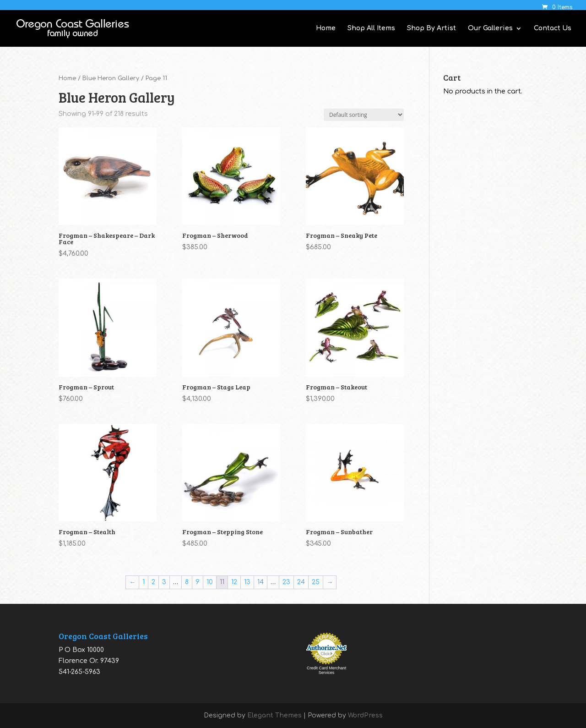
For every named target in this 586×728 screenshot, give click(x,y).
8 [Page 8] (187, 582)
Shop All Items (371, 28)
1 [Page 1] (144, 582)
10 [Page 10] (210, 582)
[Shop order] (364, 115)
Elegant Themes (274, 715)
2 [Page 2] (153, 582)
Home (326, 28)
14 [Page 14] (260, 582)
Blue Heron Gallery (111, 78)
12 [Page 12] (234, 582)
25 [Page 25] (316, 582)
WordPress (365, 715)
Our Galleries (490, 28)
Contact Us (553, 28)
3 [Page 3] (164, 582)
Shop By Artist (431, 28)
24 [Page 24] (301, 582)
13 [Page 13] (247, 582)
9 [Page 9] (198, 582)
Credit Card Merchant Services (326, 670)
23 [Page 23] (286, 582)
